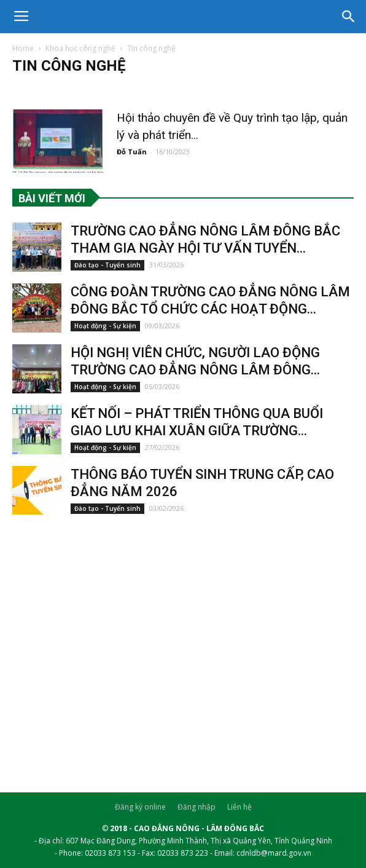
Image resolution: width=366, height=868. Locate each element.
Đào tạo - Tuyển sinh (107, 265)
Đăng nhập (197, 807)
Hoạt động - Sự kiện (105, 326)
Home (23, 48)
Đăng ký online (140, 807)
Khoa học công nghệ (80, 48)
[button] (349, 17)
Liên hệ (239, 807)
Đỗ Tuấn (132, 152)
